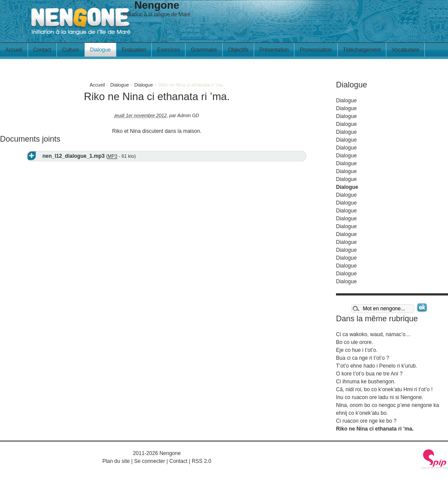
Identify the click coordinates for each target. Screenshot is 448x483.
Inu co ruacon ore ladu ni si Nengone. (380, 397)
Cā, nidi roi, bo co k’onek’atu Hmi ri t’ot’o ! (384, 389)
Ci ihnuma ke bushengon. (366, 382)
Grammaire (204, 50)
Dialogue (100, 50)
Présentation (274, 50)
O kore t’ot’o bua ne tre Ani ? (369, 374)
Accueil (14, 50)
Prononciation (316, 50)
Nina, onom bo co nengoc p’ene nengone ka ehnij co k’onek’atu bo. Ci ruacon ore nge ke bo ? (388, 413)
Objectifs (238, 50)
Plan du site (116, 461)
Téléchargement (362, 50)
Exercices (168, 50)
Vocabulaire (405, 50)
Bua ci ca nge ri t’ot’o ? (362, 358)
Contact (42, 50)
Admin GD (188, 115)
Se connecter (149, 461)
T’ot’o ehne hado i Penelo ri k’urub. (376, 366)
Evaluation (134, 50)
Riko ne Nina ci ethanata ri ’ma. (375, 429)
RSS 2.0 (201, 461)
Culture (71, 50)
